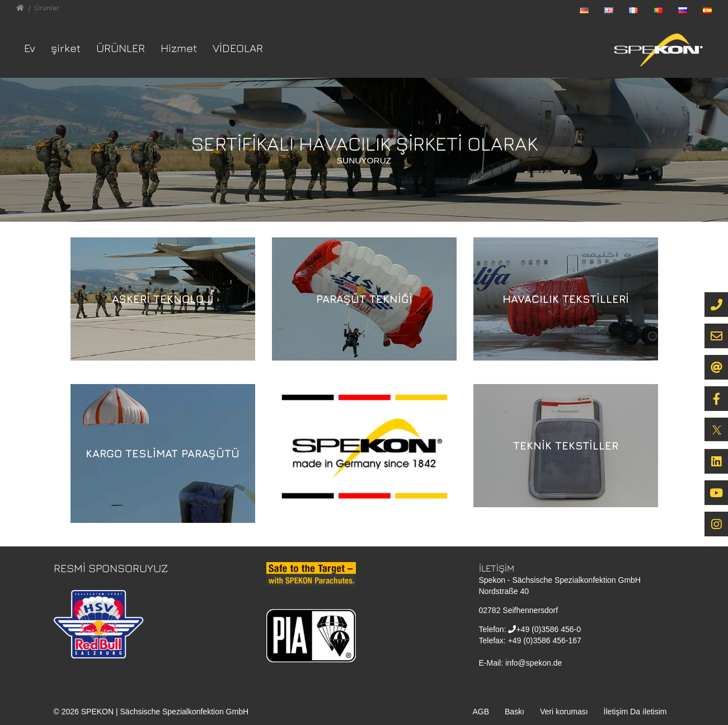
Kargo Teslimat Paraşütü (163, 453)
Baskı (515, 712)
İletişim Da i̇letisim (635, 712)
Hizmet (179, 48)
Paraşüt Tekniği (364, 299)
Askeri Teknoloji (163, 299)
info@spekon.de (534, 663)
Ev (30, 48)
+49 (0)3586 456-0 (548, 629)
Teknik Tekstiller (566, 445)
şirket (66, 48)
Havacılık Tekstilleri (566, 299)
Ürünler (121, 48)
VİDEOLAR (238, 48)
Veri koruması (564, 712)
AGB (481, 712)
